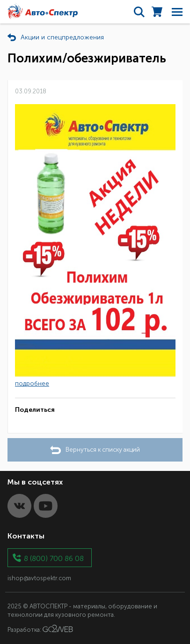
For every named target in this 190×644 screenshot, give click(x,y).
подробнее (32, 383)
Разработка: (40, 629)
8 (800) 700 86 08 (54, 558)
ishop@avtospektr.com (39, 578)
